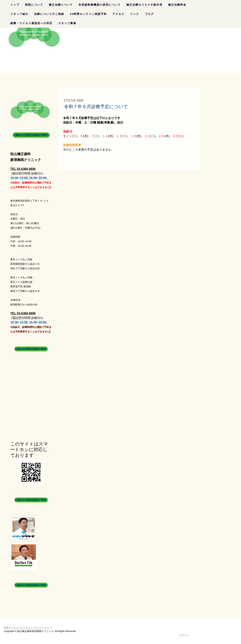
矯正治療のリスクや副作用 (144, 5)
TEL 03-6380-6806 (23, 169)
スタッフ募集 (67, 23)
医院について (34, 5)
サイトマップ (44, 628)
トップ (15, 5)
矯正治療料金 (177, 5)
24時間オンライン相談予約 (88, 14)
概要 (6, 628)
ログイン (184, 635)
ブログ (149, 14)
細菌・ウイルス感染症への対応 (31, 23)
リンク (135, 14)
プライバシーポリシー (23, 628)
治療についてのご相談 (49, 14)
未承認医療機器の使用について (100, 5)
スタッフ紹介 (19, 14)
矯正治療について (61, 5)
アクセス (118, 14)
